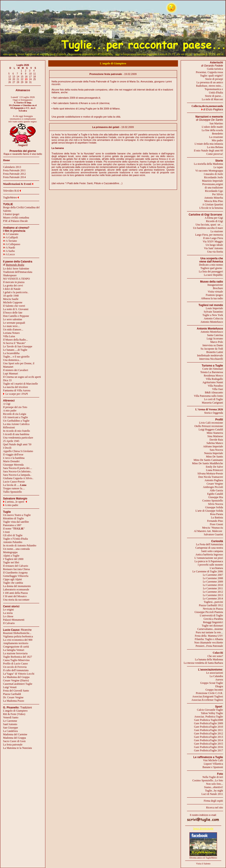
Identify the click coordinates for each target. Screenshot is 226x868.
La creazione (216, 137)
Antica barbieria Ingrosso (209, 555)
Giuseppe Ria (216, 497)
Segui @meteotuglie (203, 829)
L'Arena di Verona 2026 (209, 409)
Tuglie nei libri (11, 562)
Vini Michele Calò (213, 760)
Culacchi (218, 653)
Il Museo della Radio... (16, 340)
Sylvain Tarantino (213, 312)
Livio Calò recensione (211, 423)
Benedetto (218, 134)
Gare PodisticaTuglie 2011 (209, 730)
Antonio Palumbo (13, 542)
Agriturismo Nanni (213, 382)
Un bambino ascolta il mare (208, 228)
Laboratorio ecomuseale (16, 589)
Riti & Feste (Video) (14, 714)
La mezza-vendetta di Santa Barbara (203, 663)
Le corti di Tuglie (214, 399)
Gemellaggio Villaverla (16, 576)
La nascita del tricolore (16, 387)
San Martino (216, 123)
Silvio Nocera (215, 504)
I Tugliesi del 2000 (13, 559)
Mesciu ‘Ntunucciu (212, 528)
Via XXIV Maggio (213, 241)
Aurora (219, 680)
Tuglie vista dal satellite (16, 522)
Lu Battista (217, 518)
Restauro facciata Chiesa (17, 569)
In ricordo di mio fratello (17, 431)
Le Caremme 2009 (213, 582)
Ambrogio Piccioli (213, 487)
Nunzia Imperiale (214, 453)
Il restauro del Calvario (16, 566)
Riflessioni (9, 427)
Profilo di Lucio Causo (16, 664)
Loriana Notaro (12, 333)
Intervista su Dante (213, 345)
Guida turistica (215, 69)
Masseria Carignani (212, 403)
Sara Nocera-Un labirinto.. (17, 471)
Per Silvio (218, 194)
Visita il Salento (203, 864)
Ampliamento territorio (16, 643)
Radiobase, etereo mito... (209, 86)
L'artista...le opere (15, 502)
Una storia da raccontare (16, 600)
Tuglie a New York (213, 315)
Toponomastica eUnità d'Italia (214, 91)
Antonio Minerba (214, 198)
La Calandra (216, 676)
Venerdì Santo (11, 717)
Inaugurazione (215, 285)
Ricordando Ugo (214, 191)
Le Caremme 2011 (213, 588)
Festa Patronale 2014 (15, 177)
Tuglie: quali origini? (212, 76)
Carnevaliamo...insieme (210, 629)
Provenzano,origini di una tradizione (213, 186)
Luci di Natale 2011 (212, 794)
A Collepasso (12, 244)
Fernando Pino (215, 521)
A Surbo (9, 251)
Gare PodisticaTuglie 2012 (208, 733)
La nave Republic (213, 275)
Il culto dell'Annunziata (16, 670)
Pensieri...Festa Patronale (209, 646)
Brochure (218, 288)
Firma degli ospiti (213, 801)
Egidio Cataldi (215, 494)
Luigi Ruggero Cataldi (211, 429)
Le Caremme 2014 (213, 599)
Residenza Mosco (213, 376)
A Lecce (9, 254)
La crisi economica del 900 (18, 640)
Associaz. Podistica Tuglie (209, 717)
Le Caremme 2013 (213, 595)
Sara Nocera (216, 450)
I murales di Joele (213, 174)
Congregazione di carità (16, 647)
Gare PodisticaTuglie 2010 (208, 727)
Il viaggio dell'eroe (13, 455)
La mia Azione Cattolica (16, 424)
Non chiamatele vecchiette (209, 643)
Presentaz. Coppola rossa (209, 72)
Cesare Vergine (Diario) (16, 680)
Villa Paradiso (215, 386)
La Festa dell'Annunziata (209, 544)
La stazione (217, 231)
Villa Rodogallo (214, 379)
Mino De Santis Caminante (208, 460)
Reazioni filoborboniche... (17, 633)
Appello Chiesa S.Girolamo (18, 451)
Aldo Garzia (216, 490)
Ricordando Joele (214, 177)
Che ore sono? (215, 656)
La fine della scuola (212, 130)
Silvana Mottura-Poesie (210, 473)
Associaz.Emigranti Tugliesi (208, 696)
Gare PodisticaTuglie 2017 (208, 750)
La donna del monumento (17, 586)
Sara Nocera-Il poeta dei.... (18, 468)
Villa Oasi (217, 389)
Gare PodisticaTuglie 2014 (208, 740)
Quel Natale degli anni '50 (17, 444)
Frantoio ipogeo (214, 295)
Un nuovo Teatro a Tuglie (17, 515)
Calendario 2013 (12, 167)
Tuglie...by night (214, 791)
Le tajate (218, 167)
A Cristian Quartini (213, 204)
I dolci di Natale (12, 289)
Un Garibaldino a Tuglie (16, 421)
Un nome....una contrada (16, 549)
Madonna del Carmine (15, 734)
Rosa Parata (217, 514)
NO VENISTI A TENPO (17, 279)
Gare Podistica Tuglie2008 (209, 720)
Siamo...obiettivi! (214, 787)
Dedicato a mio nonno (211, 265)
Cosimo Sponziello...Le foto (208, 780)
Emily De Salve (214, 467)
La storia (8, 613)
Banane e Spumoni (213, 767)
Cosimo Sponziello (213, 501)
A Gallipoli (11, 237)
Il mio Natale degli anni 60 (209, 151)
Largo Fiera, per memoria (209, 235)
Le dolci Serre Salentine (16, 269)
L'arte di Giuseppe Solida (209, 511)
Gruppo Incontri (214, 690)
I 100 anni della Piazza (15, 593)
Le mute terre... (12, 326)
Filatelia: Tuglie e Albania (209, 639)
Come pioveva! (215, 154)
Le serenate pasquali (14, 323)
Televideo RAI (12, 191)
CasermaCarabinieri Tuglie (18, 684)
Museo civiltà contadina (16, 218)
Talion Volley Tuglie (212, 713)
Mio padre (217, 140)
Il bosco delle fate (13, 313)
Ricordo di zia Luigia (15, 414)
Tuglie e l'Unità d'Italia (16, 539)
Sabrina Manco (215, 443)
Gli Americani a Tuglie (16, 417)
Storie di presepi (214, 79)
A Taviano (10, 241)
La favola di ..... (15, 485)
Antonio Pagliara (214, 480)
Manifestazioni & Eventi (17, 184)
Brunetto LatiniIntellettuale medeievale (210, 354)
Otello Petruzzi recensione (209, 426)
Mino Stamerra (215, 433)
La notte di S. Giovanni (16, 309)
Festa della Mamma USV (209, 636)
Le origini (9, 610)
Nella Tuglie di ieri (213, 777)
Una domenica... (12, 360)
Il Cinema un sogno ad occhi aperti (22, 377)
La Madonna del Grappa (16, 677)
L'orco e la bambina (14, 458)
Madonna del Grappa (15, 738)
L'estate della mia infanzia (209, 144)
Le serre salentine (13, 319)
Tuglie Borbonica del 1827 (18, 657)
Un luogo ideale (214, 245)
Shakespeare (10, 275)
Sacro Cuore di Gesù (14, 741)
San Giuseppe (11, 728)
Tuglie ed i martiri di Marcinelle (21, 384)
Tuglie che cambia (13, 583)
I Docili (7, 448)
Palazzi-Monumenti (14, 620)
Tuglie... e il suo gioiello (16, 357)
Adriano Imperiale (213, 446)
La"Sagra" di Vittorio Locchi (19, 674)
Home (7, 160)
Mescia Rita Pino (214, 201)
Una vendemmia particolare (18, 438)
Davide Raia (216, 440)
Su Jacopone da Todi (212, 349)
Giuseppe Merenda (13, 465)
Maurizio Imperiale (213, 181)
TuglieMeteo (10, 197)
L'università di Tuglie (211, 615)
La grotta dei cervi (13, 285)
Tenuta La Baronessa (212, 372)
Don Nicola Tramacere (211, 477)
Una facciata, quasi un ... (209, 225)
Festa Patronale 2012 (15, 174)
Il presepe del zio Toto (15, 407)
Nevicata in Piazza (213, 609)
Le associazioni (214, 673)
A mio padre (10, 411)
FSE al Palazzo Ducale (16, 221)
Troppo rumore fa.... (14, 488)
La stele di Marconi (212, 99)
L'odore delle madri (212, 127)
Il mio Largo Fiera (213, 238)
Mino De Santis (214, 457)
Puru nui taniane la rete (208, 632)
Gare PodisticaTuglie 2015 (208, 744)
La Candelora (10, 731)
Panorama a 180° (12, 525)
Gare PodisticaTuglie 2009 (208, 723)
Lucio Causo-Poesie (14, 482)
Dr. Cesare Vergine (13, 697)
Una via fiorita (215, 252)
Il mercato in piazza (14, 282)
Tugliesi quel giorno (212, 268)
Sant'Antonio (10, 724)
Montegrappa (10, 552)
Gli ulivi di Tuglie (13, 535)
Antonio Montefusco (212, 322)
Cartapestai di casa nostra (209, 548)
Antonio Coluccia (213, 318)
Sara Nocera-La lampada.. (17, 475)
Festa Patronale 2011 (14, 170)
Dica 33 (7, 380)
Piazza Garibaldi (12, 694)
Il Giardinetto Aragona (15, 573)
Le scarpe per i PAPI (17, 394)
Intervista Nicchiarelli (211, 359)
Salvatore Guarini (213, 534)
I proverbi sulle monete (210, 565)
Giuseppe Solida (214, 507)
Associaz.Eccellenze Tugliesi (207, 700)
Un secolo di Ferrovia (15, 667)
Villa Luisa (9, 336)
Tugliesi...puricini (213, 602)
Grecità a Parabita (213, 619)
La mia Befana (215, 147)
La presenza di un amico (210, 82)
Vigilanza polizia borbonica (18, 636)
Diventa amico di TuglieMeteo (203, 858)
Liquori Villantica (213, 764)
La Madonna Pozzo (14, 701)
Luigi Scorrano (215, 339)
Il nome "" (14, 529)
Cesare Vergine (215, 484)
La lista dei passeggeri (211, 272)
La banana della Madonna (209, 659)
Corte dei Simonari (213, 369)
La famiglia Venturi (14, 650)
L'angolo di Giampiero (15, 711)
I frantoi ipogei (11, 214)
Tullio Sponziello (13, 492)
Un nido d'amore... (13, 330)
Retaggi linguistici (213, 622)
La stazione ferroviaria (15, 653)
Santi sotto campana (212, 551)
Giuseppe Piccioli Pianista (209, 612)
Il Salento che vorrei (14, 306)
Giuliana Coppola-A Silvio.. (18, 478)
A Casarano (11, 234)
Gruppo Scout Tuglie (212, 683)
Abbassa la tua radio (212, 298)
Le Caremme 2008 (213, 578)
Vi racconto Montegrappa (209, 171)
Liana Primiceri (215, 470)
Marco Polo (217, 342)
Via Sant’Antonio (213, 248)
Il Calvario (9, 623)
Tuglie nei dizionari (212, 626)
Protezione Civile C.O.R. (209, 693)
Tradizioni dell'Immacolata (18, 272)
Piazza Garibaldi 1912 (211, 605)
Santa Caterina (215, 335)
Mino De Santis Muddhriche (208, 463)
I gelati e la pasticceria (15, 292)
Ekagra (219, 686)
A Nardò (9, 248)
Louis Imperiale (214, 308)
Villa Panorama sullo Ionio (209, 396)
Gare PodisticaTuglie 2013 (208, 737)
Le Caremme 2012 (213, 592)
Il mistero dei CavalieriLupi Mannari (16, 372)
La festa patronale (13, 745)
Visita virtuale (215, 292)
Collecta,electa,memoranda (207, 106)
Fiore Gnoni (216, 524)
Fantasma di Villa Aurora (17, 390)
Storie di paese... (214, 96)
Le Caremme (10, 721)
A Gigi (7, 404)
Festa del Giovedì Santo (16, 691)
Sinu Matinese (215, 436)
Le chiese (8, 616)
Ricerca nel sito (215, 808)
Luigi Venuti (10, 687)
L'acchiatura (216, 568)
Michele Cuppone (13, 302)
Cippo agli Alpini (13, 579)
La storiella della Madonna (209, 164)
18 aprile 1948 (11, 296)
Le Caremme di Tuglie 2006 (208, 571)
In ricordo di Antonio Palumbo (20, 545)
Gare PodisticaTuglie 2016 (208, 747)
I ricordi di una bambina (16, 434)
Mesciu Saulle (11, 299)
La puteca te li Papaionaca (209, 561)
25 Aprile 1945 (11, 441)
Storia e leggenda (213, 413)
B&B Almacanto (214, 392)
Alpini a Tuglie (11, 556)
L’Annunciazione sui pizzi (209, 558)
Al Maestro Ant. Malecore (208, 531)
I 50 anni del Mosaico (15, 596)
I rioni (7, 532)
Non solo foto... (215, 784)
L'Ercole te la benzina (211, 208)
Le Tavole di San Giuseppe (18, 346)
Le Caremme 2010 (213, 585)
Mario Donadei (11, 461)
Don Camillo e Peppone (16, 316)
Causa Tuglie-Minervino (16, 660)
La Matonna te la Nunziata (18, 748)
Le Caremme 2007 (213, 575)
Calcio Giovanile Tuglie (210, 710)
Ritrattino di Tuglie (14, 518)
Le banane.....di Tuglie (15, 350)
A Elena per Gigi (214, 218)
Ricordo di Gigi (214, 221)
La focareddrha (11, 353)
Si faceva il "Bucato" (15, 343)
